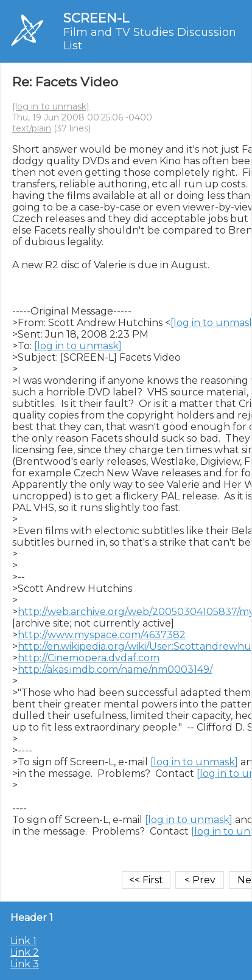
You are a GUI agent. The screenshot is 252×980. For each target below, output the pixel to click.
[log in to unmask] (51, 106)
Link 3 (25, 964)
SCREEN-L (96, 18)
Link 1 (23, 941)
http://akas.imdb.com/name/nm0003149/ (115, 669)
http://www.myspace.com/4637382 (102, 635)
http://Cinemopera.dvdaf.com (89, 658)
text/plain (32, 128)
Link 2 (25, 952)
